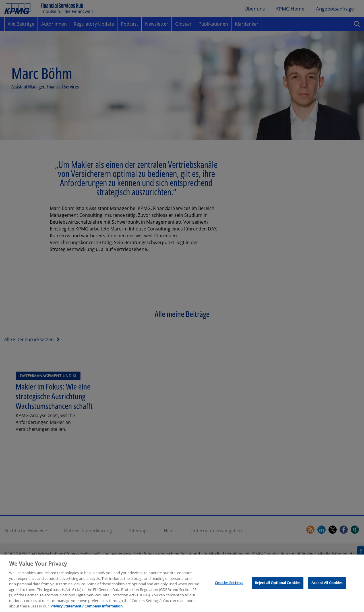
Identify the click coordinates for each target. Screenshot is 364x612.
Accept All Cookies (327, 591)
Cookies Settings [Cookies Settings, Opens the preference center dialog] (229, 591)
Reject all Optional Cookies (278, 591)
